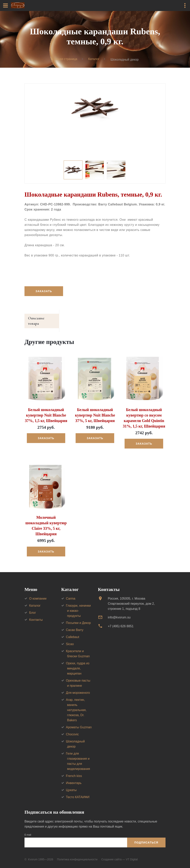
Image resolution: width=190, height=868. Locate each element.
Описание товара (43, 319)
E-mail (28, 830)
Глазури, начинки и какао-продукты (78, 606)
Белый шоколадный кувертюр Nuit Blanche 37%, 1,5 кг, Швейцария (46, 411)
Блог (33, 608)
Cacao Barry (75, 625)
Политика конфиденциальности (77, 855)
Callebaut (73, 632)
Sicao (70, 640)
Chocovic (72, 730)
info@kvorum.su (119, 613)
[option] (95, 108)
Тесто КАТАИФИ (78, 793)
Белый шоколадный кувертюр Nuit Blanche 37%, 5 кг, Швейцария (95, 411)
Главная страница (64, 59)
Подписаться (146, 838)
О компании (38, 594)
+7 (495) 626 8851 (121, 622)
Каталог (94, 59)
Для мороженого (78, 688)
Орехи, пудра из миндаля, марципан (78, 664)
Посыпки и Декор (78, 618)
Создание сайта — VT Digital (119, 855)
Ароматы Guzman (79, 723)
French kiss (74, 771)
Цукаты (71, 785)
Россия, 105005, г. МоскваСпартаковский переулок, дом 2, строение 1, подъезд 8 (131, 599)
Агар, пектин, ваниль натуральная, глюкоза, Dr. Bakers (76, 705)
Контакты (36, 615)
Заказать (44, 291)
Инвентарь (74, 778)
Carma (71, 594)
